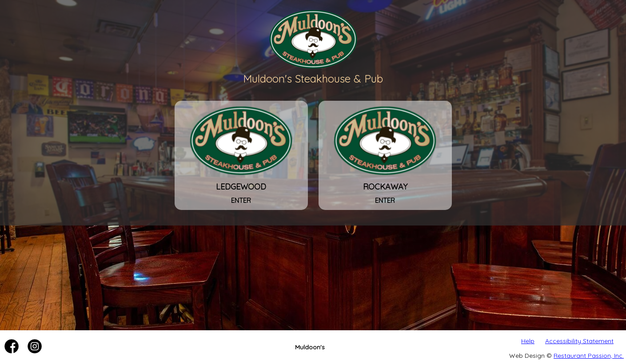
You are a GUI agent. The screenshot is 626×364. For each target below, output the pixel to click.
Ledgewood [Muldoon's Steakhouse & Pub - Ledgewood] (241, 186)
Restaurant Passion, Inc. (589, 356)
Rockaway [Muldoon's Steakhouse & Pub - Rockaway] (385, 186)
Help (528, 341)
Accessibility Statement (579, 341)
